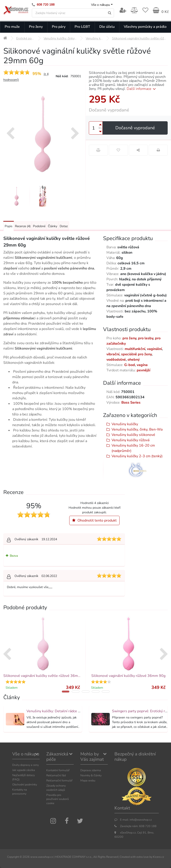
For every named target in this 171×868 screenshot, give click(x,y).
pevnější (144, 370)
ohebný (134, 360)
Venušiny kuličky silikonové (133, 435)
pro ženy (129, 338)
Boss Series (131, 403)
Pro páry (59, 27)
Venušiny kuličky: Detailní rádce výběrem (59, 711)
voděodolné (116, 360)
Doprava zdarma (91, 770)
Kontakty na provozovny (20, 792)
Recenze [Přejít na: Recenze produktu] (23, 226)
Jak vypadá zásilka (24, 770)
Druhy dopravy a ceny (25, 765)
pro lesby (146, 338)
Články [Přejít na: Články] (53, 226)
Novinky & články (91, 775)
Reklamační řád (56, 775)
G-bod (130, 365)
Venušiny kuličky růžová (130, 440)
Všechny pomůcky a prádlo (145, 27)
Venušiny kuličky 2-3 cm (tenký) (137, 456)
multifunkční (135, 349)
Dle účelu (107, 27)
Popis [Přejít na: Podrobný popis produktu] (9, 226)
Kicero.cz (159, 857)
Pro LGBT (82, 27)
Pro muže (12, 27)
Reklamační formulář (59, 780)
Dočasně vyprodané (135, 128)
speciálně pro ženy (136, 354)
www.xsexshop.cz (42, 857)
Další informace (142, 89)
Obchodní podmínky (25, 784)
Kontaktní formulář (58, 770)
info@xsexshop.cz (141, 820)
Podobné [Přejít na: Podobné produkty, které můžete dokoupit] (39, 226)
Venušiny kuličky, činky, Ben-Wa (137, 429)
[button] (66, 692)
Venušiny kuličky (125, 424)
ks (100, 128)
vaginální (154, 349)
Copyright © (14, 857)
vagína (142, 365)
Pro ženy (36, 27)
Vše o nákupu (101, 5)
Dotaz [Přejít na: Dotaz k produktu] (64, 226)
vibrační (113, 354)
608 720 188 (46, 5)
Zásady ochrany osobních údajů (56, 788)
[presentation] (10, 134)
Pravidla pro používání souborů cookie (58, 799)
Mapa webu (88, 780)
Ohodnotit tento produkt (94, 520)
